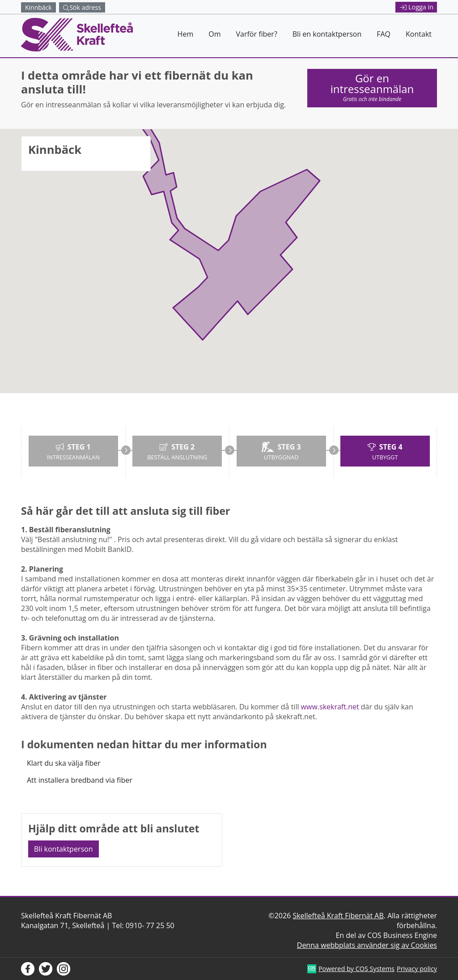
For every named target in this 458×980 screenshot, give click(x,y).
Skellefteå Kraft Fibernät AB (338, 916)
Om (214, 34)
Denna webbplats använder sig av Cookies (367, 945)
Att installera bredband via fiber (80, 780)
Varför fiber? (256, 34)
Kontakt (419, 34)
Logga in (417, 7)
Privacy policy (417, 969)
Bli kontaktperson (64, 849)
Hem (186, 34)
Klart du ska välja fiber (64, 763)
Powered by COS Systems (356, 969)
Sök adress (82, 7)
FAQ (384, 34)
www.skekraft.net (330, 707)
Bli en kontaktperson (327, 34)
